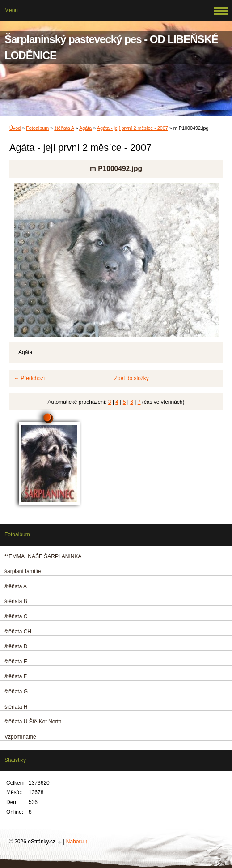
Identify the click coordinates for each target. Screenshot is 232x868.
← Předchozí (29, 378)
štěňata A (64, 128)
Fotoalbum (37, 128)
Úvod (15, 128)
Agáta (85, 128)
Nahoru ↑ (77, 842)
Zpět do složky (132, 378)
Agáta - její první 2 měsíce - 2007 (133, 128)
